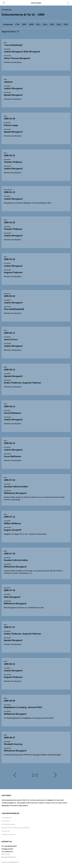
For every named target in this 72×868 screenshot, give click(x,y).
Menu (4, 3)
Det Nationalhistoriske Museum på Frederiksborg (16, 828)
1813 (38, 25)
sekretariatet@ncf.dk (9, 857)
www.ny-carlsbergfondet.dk (10, 862)
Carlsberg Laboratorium (8, 835)
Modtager (7, 56)
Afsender (7, 49)
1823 (52, 25)
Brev (5, 43)
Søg (68, 3)
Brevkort (7, 294)
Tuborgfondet (6, 831)
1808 (31, 25)
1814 (45, 25)
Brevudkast (8, 190)
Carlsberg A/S (6, 821)
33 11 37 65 (6, 854)
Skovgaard (36, 3)
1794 (17, 25)
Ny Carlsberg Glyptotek (8, 824)
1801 (24, 25)
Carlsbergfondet (6, 818)
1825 (66, 25)
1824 (59, 25)
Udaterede (8, 25)
